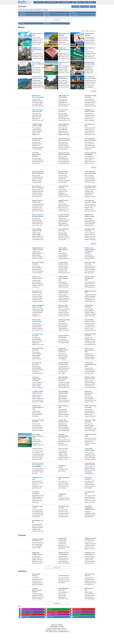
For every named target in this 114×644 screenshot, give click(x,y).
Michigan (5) (22, 15)
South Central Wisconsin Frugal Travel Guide (89, 393)
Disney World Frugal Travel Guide (63, 230)
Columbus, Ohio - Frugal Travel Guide (63, 421)
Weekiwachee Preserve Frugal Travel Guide (64, 292)
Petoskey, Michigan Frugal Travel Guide (37, 230)
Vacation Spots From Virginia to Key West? (90, 464)
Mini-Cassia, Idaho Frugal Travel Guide (63, 306)
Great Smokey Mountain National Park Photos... (37, 155)
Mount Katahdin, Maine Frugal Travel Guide (63, 250)
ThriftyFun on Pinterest (52, 612)
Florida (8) (48, 13)
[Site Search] (90, 2)
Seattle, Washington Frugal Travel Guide (63, 392)
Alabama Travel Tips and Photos (63, 201)
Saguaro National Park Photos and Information (64, 154)
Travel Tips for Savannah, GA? (36, 493)
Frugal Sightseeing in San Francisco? (63, 589)
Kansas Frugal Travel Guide (90, 49)
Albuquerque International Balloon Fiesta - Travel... (64, 436)
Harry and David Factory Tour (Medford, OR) (38, 64)
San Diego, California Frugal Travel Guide (64, 364)
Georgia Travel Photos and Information (64, 336)
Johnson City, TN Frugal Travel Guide (37, 277)
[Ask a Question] (51, 2)
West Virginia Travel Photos (90, 125)
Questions (48, 23)
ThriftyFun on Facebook (26, 612)
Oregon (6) (74, 13)
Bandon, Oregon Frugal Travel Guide (64, 321)
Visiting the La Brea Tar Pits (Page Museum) (64, 77)
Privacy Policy (57, 628)
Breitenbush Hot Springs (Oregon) (63, 539)
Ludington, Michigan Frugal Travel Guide (37, 125)
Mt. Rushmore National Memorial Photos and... (90, 187)
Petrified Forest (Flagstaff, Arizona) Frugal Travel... (63, 350)
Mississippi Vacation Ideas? (37, 478)
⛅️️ (68, 630)
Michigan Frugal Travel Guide (90, 292)
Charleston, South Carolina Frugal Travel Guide (38, 407)
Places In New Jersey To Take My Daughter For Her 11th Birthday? (38, 465)
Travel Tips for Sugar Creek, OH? (63, 507)
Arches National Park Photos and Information (90, 173)
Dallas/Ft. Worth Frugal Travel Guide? (90, 407)
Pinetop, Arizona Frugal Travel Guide (38, 263)
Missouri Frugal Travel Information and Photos (38, 216)
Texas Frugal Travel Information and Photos (90, 77)
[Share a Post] (66, 2)
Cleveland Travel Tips (37, 449)
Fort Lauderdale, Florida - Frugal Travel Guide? (38, 436)
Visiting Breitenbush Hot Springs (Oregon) (90, 63)
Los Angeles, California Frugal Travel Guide (38, 392)
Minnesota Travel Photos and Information (38, 96)
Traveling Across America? (62, 495)
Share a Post (75, 617)
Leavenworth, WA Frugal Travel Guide (37, 77)
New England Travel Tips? (89, 493)
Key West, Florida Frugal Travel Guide (89, 321)
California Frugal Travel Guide (89, 306)
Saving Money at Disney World (90, 435)
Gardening (49, 609)
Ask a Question (50, 617)
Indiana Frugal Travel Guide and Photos (64, 125)
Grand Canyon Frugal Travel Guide (90, 263)
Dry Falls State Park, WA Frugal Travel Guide (90, 278)
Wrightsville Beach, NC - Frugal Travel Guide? (38, 249)
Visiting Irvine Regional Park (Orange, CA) (38, 540)
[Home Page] (25, 1)
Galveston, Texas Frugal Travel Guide (90, 96)
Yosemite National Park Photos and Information (38, 173)
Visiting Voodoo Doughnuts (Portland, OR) (64, 50)
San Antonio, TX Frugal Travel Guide (38, 421)
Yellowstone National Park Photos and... (63, 173)
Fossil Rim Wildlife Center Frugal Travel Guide (63, 278)
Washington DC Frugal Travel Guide (90, 335)
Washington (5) (75, 15)
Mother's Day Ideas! (26, 609)
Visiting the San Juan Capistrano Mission (63, 553)
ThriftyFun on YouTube (26, 614)
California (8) (22, 13)
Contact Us (64, 628)
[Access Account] (79, 2)
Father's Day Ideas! (76, 609)
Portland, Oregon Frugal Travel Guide (37, 321)
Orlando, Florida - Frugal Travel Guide (89, 450)
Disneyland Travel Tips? (89, 589)
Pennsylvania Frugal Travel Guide (63, 187)
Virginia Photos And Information (89, 34)
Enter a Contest (75, 614)
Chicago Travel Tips (63, 449)
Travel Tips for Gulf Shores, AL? (89, 575)
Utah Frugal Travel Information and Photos (90, 201)
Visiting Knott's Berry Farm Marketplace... (90, 553)
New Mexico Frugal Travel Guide (37, 364)
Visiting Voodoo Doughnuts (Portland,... (38, 553)
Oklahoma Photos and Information (64, 34)
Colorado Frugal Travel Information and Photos (64, 139)
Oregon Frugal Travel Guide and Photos (64, 96)
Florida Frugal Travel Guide (64, 63)
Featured (22, 23)
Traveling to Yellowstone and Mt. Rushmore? (37, 590)
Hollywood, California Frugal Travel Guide (90, 378)
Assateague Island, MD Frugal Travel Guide (64, 216)
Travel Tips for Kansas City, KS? (38, 507)
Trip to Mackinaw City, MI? (38, 521)
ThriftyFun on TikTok (76, 612)
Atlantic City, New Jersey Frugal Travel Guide (90, 350)
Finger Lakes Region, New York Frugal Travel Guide (63, 379)
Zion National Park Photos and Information (38, 187)
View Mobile (61, 627)
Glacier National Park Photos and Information (90, 139)
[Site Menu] (39, 2)
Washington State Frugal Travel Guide (89, 111)
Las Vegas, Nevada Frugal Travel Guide (63, 263)
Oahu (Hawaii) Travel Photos (37, 34)
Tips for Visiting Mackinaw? (36, 575)
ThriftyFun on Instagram (52, 614)
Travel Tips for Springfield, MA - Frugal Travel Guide (89, 508)
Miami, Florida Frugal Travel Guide (37, 349)
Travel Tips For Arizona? (62, 466)
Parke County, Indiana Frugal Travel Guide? (38, 111)
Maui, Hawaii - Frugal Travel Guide (90, 421)
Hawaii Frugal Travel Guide (64, 407)
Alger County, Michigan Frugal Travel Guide (38, 306)
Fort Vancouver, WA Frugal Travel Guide (37, 292)
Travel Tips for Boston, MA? (64, 478)
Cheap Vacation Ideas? (64, 576)
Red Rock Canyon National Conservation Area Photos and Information (90, 250)
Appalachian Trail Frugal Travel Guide (89, 216)
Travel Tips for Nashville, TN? (88, 478)
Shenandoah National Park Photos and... (37, 139)
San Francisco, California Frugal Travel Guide (36, 379)
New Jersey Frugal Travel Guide (63, 111)
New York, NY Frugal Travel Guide (37, 335)
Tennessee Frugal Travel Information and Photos (90, 364)
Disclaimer (50, 628)
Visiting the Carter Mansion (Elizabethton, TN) (38, 50)
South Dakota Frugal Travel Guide (90, 230)
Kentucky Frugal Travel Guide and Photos (90, 154)
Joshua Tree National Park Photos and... (37, 201)
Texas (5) (47, 15)
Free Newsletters (25, 617)
